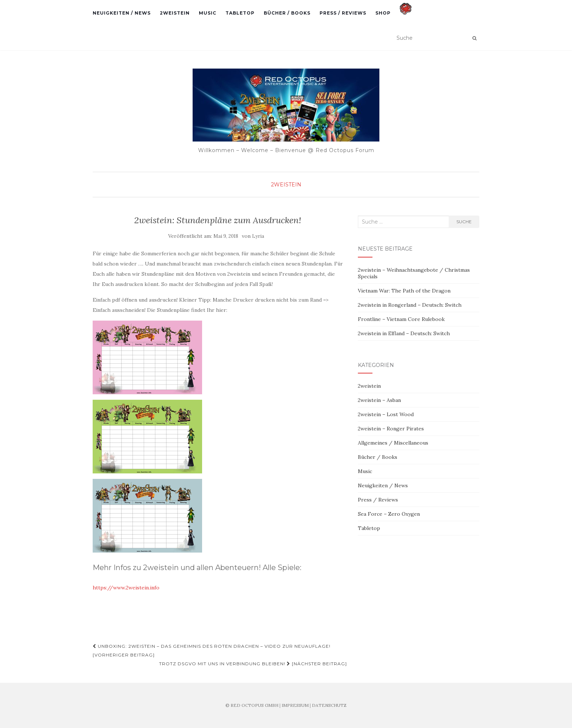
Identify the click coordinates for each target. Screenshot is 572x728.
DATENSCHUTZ (329, 705)
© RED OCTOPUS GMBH (252, 705)
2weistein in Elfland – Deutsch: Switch (404, 333)
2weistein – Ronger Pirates (391, 429)
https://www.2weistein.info (126, 588)
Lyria (258, 236)
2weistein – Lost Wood (386, 414)
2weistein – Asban (379, 400)
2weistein (175, 13)
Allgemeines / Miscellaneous (393, 443)
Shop (383, 13)
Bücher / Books (287, 13)
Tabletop (240, 13)
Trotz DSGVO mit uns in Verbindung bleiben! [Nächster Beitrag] (253, 664)
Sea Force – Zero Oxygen (389, 514)
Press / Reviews (343, 13)
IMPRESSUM (295, 705)
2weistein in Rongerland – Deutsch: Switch (410, 305)
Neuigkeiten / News (122, 13)
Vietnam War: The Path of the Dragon (404, 291)
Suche (464, 222)
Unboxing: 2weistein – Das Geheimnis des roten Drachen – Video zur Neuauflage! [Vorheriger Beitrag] (212, 650)
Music (208, 13)
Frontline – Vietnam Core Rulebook (401, 319)
